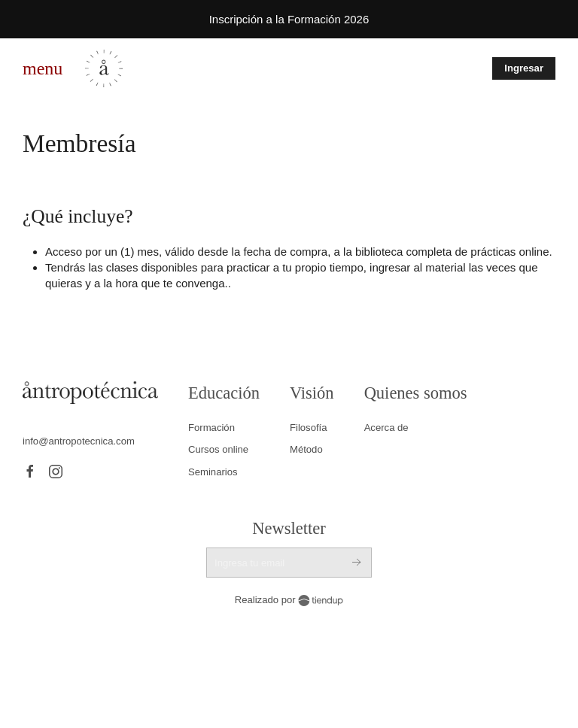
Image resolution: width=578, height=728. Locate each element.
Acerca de (386, 428)
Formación (211, 428)
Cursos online (218, 449)
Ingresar (524, 68)
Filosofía (309, 428)
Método (306, 449)
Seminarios (213, 472)
